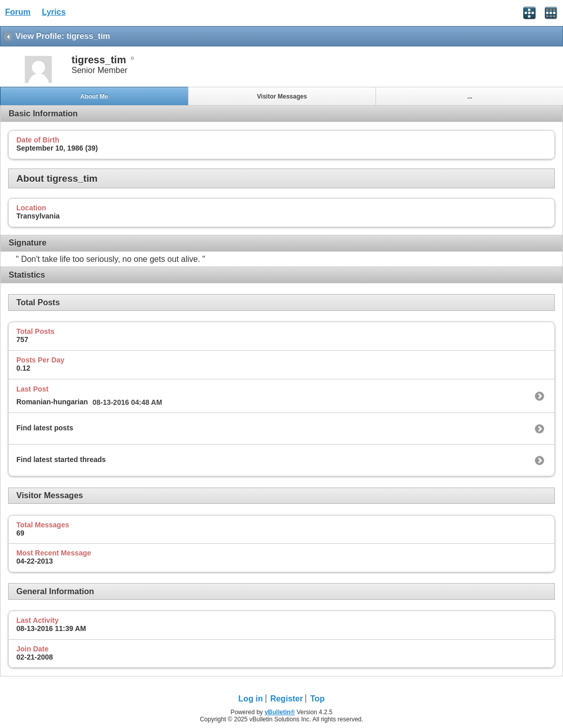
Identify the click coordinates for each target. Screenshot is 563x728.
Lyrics (54, 12)
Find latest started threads (61, 459)
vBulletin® (280, 712)
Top (317, 699)
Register (287, 699)
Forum (18, 12)
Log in (251, 699)
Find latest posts (45, 428)
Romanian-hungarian (52, 402)
